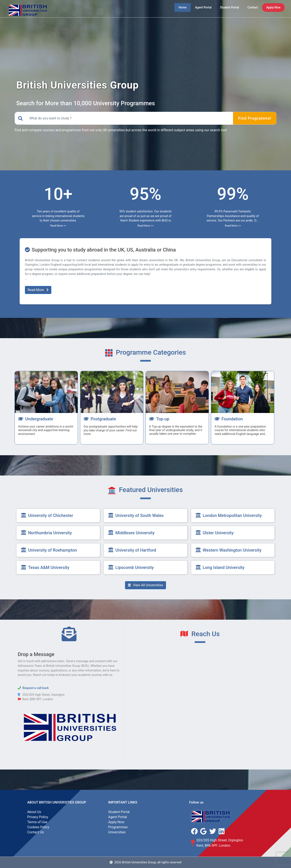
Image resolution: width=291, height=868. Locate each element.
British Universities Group (63, 802)
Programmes (118, 827)
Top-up (159, 419)
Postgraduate (100, 419)
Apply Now (116, 822)
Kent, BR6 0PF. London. (214, 845)
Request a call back (36, 688)
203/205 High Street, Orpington (220, 840)
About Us (34, 812)
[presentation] (20, 407)
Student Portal (119, 812)
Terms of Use (37, 822)
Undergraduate (36, 419)
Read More (38, 290)
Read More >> (58, 226)
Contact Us (36, 832)
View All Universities (145, 585)
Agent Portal (118, 817)
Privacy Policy (38, 817)
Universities (117, 832)
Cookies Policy (38, 827)
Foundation (229, 419)
